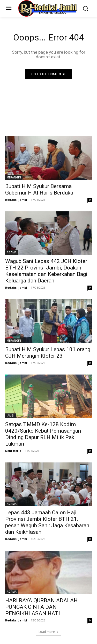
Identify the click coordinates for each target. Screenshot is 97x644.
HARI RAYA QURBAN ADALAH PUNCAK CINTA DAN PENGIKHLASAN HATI (41, 607)
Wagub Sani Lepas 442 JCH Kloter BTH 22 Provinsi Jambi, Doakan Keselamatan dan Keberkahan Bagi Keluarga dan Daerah (46, 271)
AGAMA (12, 252)
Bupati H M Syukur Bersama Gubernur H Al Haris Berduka (39, 189)
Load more (48, 632)
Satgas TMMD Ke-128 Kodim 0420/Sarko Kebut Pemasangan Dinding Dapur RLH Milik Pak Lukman (43, 434)
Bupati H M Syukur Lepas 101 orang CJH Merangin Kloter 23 (48, 353)
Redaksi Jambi (16, 200)
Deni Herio (13, 451)
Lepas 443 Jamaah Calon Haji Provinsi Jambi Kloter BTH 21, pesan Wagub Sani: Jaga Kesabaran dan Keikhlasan (47, 522)
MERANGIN (14, 177)
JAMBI (10, 416)
